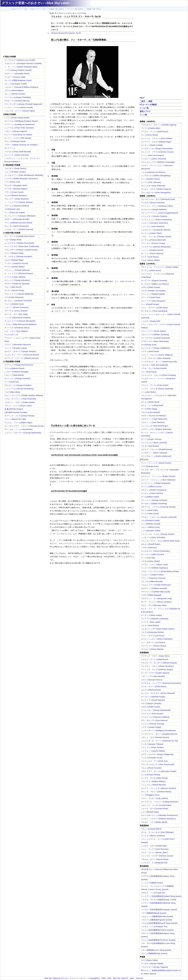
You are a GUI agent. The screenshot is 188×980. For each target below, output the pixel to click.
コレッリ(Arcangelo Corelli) (16, 84)
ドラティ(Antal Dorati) (150, 351)
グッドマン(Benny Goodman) (153, 836)
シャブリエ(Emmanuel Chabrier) (18, 318)
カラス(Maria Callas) (149, 960)
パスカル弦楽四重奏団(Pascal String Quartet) (159, 923)
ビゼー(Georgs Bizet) (13, 240)
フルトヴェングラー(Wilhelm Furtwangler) (158, 162)
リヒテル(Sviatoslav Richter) (153, 632)
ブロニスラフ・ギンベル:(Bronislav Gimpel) (159, 771)
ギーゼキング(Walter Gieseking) (154, 504)
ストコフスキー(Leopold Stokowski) (156, 338)
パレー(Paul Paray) (149, 372)
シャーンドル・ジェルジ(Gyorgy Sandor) (158, 534)
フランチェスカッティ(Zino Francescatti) (158, 764)
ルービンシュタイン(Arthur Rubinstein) (157, 639)
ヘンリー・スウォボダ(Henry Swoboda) (157, 389)
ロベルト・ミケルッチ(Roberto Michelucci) (158, 819)
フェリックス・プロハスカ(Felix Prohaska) (159, 375)
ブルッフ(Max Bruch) (13, 287)
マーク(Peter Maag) (149, 409)
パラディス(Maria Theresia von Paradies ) (21, 145)
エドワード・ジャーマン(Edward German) (22, 358)
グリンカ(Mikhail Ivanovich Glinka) (18, 223)
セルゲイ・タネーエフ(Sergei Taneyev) (20, 351)
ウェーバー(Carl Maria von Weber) (18, 135)
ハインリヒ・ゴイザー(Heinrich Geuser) (157, 856)
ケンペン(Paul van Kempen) (152, 155)
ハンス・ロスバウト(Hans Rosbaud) (156, 358)
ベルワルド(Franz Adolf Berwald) (18, 152)
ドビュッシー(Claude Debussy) (17, 270)
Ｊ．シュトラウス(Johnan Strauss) (19, 202)
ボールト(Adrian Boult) (150, 402)
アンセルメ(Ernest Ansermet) (153, 203)
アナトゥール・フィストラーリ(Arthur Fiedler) (160, 267)
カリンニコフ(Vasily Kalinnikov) (17, 280)
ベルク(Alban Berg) (12, 392)
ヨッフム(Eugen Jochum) (151, 439)
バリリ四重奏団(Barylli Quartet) (154, 913)
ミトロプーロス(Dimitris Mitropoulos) (156, 247)
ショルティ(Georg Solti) (151, 321)
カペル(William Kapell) (150, 497)
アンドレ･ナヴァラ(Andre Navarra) (155, 673)
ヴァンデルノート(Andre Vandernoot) (156, 456)
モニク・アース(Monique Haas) (154, 605)
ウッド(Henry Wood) (149, 135)
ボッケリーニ (10, 148)
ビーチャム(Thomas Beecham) (154, 240)
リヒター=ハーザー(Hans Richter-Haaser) (158, 629)
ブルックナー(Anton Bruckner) (17, 199)
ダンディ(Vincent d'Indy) (14, 290)
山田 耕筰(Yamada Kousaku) (16, 412)
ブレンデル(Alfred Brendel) (152, 581)
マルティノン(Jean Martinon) (153, 422)
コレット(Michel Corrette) (15, 94)
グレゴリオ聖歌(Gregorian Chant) (18, 80)
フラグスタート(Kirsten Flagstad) (155, 967)
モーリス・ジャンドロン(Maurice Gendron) (159, 788)
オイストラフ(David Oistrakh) (153, 700)
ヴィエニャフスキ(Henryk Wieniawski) (20, 321)
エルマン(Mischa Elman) (151, 690)
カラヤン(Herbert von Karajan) (153, 291)
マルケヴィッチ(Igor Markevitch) (154, 419)
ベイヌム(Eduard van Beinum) (153, 172)
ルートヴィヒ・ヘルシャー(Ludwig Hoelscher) (160, 802)
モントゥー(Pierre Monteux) (152, 254)
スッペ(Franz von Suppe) (15, 212)
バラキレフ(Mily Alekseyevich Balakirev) (21, 324)
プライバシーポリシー (79, 978)
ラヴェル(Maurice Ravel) (14, 368)
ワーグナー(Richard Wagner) (16, 189)
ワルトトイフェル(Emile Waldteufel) (19, 294)
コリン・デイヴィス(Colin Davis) (154, 308)
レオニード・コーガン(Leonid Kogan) (156, 805)
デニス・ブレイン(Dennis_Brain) (154, 852)
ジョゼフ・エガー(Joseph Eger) (154, 846)
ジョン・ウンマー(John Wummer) (155, 849)
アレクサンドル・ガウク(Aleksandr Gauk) (158, 199)
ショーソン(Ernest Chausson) (16, 307)
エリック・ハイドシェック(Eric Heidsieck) (158, 480)
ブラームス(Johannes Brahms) (17, 206)
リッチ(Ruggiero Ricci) (150, 795)
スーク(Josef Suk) (12, 382)
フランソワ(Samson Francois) (153, 578)
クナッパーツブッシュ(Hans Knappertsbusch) (160, 213)
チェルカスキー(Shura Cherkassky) (155, 551)
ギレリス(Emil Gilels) (150, 510)
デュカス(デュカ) (11, 335)
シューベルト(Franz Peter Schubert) (19, 128)
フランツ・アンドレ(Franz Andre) (155, 385)
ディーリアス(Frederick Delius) (17, 328)
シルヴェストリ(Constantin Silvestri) (156, 230)
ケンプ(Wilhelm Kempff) (151, 524)
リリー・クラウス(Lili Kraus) (153, 636)
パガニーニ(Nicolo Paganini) (16, 131)
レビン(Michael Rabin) (150, 812)
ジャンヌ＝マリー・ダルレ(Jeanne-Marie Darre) (161, 541)
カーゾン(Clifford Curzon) (151, 487)
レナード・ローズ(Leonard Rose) (155, 809)
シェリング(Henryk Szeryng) (153, 724)
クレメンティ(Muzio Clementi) (17, 155)
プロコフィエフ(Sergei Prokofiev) (18, 385)
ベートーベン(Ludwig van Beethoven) (20, 124)
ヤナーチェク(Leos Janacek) (16, 311)
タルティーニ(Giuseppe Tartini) (17, 74)
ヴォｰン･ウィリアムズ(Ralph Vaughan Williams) (24, 395)
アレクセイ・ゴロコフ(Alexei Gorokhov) (157, 666)
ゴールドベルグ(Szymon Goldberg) (155, 717)
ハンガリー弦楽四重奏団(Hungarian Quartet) (159, 910)
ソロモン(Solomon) (149, 548)
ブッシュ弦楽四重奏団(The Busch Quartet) (158, 940)
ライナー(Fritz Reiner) (150, 257)
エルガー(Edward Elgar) (14, 260)
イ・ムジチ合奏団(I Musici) (152, 883)
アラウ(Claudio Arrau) (150, 466)
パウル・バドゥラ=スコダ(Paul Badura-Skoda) (160, 571)
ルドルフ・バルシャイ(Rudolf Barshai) (157, 449)
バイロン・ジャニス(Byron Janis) (155, 565)
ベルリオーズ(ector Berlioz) (15, 168)
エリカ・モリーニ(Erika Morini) (154, 686)
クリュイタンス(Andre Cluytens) (154, 216)
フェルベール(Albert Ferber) (152, 575)
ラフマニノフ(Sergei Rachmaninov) (19, 365)
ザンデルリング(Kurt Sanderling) (154, 311)
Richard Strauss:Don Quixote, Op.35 (66, 33)
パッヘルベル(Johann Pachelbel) (18, 97)
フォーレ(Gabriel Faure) (14, 304)
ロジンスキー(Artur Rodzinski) (153, 186)
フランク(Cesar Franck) (14, 192)
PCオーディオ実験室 (148, 105)
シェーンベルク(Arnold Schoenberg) (19, 389)
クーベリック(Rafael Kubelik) (153, 294)
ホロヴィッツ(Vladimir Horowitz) (154, 588)
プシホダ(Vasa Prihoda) (151, 775)
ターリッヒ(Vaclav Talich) (151, 233)
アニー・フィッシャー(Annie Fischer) (156, 463)
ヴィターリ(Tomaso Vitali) (15, 77)
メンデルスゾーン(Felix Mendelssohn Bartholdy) (24, 175)
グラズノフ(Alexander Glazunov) (18, 345)
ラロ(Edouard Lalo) (12, 209)
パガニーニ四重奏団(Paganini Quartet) (157, 920)
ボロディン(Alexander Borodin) (17, 219)
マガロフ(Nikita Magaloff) (151, 595)
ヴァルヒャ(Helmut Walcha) (152, 649)
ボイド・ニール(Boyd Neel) (152, 405)
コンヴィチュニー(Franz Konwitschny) (157, 220)
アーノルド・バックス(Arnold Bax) (18, 429)
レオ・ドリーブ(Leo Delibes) (16, 331)
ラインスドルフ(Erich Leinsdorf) (154, 443)
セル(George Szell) (149, 345)
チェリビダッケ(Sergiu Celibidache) (156, 348)
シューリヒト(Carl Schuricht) (153, 226)
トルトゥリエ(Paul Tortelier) (152, 747)
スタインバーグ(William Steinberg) (155, 335)
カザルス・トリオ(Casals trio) (153, 893)
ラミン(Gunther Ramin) (151, 179)
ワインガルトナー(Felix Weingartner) (156, 193)
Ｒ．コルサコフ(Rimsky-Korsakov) (18, 256)
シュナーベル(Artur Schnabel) (153, 537)
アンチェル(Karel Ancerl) (151, 270)
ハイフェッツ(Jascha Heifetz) (153, 751)
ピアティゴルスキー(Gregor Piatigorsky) (157, 754)
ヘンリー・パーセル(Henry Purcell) (19, 107)
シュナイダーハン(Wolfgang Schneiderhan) (159, 731)
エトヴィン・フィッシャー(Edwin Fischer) (158, 476)
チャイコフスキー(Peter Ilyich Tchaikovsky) (22, 246)
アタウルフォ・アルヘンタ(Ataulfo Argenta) (159, 125)
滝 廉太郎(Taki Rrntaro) (14, 409)
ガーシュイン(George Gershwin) (18, 378)
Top (85, 13)
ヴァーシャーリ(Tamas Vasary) (154, 646)
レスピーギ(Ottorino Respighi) (17, 372)
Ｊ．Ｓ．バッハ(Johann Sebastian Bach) (21, 67)
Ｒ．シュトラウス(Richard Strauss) (19, 273)
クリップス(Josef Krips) (151, 297)
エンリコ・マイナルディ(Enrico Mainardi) (158, 693)
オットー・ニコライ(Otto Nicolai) (18, 138)
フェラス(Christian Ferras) (152, 758)
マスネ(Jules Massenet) (14, 297)
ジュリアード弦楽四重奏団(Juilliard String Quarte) (161, 896)
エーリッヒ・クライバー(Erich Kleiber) (157, 138)
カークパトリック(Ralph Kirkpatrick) (156, 483)
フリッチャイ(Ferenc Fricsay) (153, 243)
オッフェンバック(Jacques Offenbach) (20, 216)
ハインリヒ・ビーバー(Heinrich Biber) (20, 111)
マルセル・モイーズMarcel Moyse (155, 859)
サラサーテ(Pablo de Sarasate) (17, 284)
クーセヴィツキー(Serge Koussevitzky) (157, 149)
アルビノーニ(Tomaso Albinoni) (17, 101)
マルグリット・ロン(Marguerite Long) (156, 598)
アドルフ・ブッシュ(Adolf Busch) (155, 132)
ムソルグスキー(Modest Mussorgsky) (19, 243)
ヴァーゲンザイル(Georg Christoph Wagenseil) (23, 104)
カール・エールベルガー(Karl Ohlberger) (158, 832)
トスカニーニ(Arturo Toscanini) (154, 159)
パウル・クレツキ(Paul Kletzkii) (154, 368)
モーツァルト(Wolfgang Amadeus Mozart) (21, 121)
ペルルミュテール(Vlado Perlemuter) (156, 585)
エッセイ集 (144, 108)
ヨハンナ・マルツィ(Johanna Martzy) (156, 792)
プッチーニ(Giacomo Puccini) (16, 263)
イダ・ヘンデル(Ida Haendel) (153, 676)
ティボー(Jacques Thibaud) (152, 744)
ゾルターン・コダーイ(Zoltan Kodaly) (20, 402)
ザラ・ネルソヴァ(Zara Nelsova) (154, 720)
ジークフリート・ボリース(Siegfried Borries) (159, 734)
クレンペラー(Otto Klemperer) (153, 301)
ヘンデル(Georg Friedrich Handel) (18, 70)
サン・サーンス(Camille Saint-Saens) (20, 236)
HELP (142, 98)
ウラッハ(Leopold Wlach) (151, 829)
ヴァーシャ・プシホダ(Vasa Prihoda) (19, 416)
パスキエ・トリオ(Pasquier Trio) (154, 927)
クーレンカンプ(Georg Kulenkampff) (156, 710)
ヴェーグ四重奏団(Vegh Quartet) (154, 953)
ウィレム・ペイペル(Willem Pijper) (18, 423)
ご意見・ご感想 (146, 101)
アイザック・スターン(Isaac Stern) (155, 656)
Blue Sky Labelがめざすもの (56, 978)
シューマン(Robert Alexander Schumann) (21, 179)
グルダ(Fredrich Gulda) (150, 520)
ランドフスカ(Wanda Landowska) (155, 619)
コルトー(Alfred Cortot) (150, 527)
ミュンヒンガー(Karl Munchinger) (155, 426)
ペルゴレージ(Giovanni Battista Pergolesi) (21, 87)
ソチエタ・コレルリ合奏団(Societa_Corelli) (159, 900)
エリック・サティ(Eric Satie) (16, 314)
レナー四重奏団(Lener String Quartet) (156, 950)
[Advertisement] (24, 34)
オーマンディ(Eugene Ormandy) (154, 281)
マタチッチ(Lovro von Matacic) (154, 416)
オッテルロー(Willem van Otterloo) (155, 284)
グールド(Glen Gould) (150, 514)
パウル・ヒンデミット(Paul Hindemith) (20, 399)
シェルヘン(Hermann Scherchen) (155, 223)
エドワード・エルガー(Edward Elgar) (156, 142)
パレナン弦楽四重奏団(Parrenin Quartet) (157, 930)
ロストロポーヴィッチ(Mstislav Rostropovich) (160, 815)
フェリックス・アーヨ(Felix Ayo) (154, 761)
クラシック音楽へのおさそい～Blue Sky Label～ (37, 3)
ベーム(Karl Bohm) (149, 392)
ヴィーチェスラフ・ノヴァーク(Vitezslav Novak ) (24, 426)
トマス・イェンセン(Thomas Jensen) (156, 237)
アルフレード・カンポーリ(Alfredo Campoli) (159, 663)
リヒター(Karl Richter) (150, 446)
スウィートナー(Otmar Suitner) (154, 331)
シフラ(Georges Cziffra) (151, 531)
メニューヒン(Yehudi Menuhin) (154, 785)
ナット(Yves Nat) (148, 558)
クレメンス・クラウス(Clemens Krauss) (157, 152)
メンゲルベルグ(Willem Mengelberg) (156, 176)
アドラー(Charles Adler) (151, 128)
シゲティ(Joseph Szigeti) (151, 727)
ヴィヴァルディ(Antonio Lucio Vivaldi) (20, 60)
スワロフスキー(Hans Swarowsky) (155, 341)
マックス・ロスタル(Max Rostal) (154, 778)
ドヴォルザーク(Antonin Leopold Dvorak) (21, 250)
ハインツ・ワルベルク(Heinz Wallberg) (157, 355)
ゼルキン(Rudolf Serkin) (151, 544)
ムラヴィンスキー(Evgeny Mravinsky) (156, 429)
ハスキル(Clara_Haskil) (150, 561)
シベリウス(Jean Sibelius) (15, 277)
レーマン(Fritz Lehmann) (151, 182)
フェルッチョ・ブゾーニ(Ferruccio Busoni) (22, 355)
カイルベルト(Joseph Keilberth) (154, 209)
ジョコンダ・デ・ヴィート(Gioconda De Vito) (160, 741)
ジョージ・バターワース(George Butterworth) (23, 433)
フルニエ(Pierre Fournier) (151, 768)
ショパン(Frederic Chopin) (15, 172)
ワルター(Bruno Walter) (151, 260)
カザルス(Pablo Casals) (151, 287)
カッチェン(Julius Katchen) (152, 493)
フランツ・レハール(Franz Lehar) (18, 406)
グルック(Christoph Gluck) (15, 141)
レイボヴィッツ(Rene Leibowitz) (154, 453)
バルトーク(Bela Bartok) (14, 375)
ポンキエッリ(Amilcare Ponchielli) (18, 301)
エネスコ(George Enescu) (152, 680)
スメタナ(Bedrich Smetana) (16, 196)
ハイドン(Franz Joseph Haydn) (17, 118)
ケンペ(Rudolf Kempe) (150, 304)
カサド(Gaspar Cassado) (151, 703)
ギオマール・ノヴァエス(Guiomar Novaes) (158, 507)
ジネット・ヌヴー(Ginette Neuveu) (155, 737)
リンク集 (143, 115)
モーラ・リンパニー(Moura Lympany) (156, 602)
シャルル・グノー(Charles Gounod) (19, 229)
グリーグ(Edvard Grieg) (14, 253)
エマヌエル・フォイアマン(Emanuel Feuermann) (161, 683)
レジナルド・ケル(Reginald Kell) (154, 863)
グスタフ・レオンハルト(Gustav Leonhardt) (159, 517)
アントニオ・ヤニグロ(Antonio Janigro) (157, 670)
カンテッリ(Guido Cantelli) (152, 145)
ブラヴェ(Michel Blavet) (14, 91)
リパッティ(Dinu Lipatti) (151, 622)
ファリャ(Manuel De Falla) (15, 419)
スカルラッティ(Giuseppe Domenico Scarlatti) (23, 63)
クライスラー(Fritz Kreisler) (152, 714)
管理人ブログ (145, 111)
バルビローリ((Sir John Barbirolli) (155, 365)
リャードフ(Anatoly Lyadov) (16, 348)
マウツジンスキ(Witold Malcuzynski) (156, 592)
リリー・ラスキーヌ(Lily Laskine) (155, 798)
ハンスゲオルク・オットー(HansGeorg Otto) (159, 362)
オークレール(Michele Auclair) (153, 697)
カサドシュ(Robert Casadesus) (154, 490)
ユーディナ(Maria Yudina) (151, 615)
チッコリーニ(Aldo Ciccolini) (153, 554)
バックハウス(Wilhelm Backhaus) (155, 568)
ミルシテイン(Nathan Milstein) (153, 781)
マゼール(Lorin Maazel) (150, 412)
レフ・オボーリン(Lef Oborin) (153, 642)
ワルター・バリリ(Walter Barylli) (154, 822)
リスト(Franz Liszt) (12, 182)
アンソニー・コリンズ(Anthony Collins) (157, 206)
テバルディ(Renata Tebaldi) (152, 964)
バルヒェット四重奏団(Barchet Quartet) (157, 916)
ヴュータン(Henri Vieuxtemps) (17, 226)
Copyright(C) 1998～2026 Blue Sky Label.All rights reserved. (116, 978)
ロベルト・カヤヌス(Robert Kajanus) (156, 189)
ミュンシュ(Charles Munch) (152, 250)
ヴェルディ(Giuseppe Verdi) (16, 185)
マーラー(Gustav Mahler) (14, 267)
